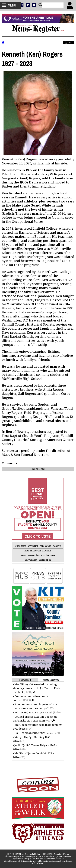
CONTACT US (45, 560)
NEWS (23, 555)
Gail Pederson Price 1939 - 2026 (34, 733)
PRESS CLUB (45, 546)
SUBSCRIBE (21, 546)
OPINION (41, 555)
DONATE (57, 546)
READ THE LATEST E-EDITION (38, 551)
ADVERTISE (33, 546)
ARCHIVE (51, 555)
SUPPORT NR (31, 560)
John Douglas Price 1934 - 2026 (33, 713)
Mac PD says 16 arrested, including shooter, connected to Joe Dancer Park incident (36, 688)
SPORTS (32, 555)
